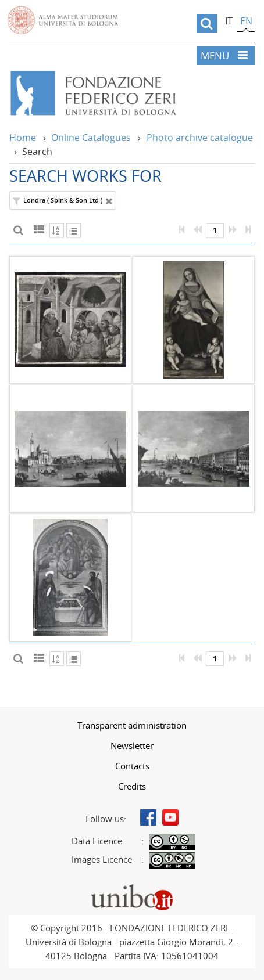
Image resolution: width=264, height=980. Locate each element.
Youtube (170, 817)
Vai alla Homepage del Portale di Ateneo (63, 20)
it (229, 21)
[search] (207, 23)
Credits (132, 786)
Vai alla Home (130, 93)
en (246, 21)
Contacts (132, 766)
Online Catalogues (91, 138)
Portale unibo (132, 887)
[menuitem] (132, 725)
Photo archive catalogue (200, 138)
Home (23, 138)
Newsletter (132, 745)
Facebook (148, 817)
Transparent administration (132, 725)
